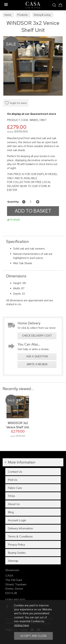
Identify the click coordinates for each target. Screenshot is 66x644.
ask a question (37, 356)
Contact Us (15, 472)
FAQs (11, 496)
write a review (37, 364)
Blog (11, 512)
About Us (14, 504)
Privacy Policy (16, 545)
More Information (22, 462)
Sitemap (13, 561)
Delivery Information (20, 528)
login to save (16, 103)
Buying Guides (17, 553)
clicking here (21, 625)
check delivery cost (37, 336)
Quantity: (13, 202)
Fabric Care (15, 488)
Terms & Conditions (20, 536)
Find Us (13, 480)
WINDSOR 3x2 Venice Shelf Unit (18, 425)
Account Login (17, 520)
